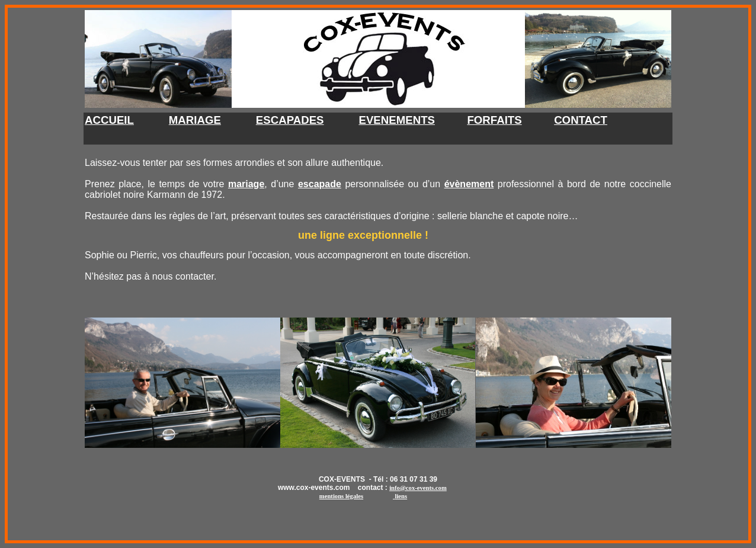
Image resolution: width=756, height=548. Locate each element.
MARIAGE (195, 120)
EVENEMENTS (397, 120)
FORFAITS (494, 120)
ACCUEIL (109, 120)
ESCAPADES (290, 120)
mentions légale (341, 496)
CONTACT (581, 120)
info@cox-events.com (418, 488)
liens (401, 496)
